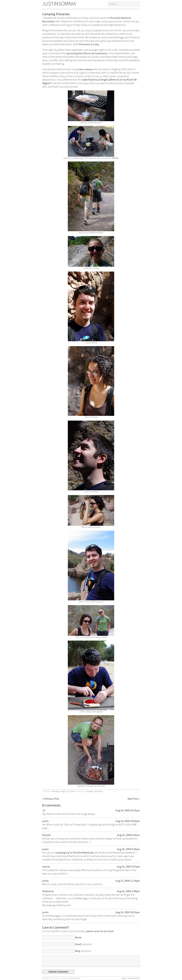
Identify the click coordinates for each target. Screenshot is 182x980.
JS (44, 810)
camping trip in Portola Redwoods (74, 853)
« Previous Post (51, 799)
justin (45, 821)
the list (115, 158)
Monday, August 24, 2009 (63, 791)
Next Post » (134, 799)
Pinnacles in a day (89, 44)
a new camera (84, 69)
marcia (46, 867)
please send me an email (100, 931)
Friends (90, 791)
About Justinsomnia (131, 978)
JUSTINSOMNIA (59, 4)
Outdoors (99, 791)
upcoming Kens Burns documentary (87, 53)
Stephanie (48, 891)
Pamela (46, 835)
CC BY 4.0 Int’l (74, 978)
